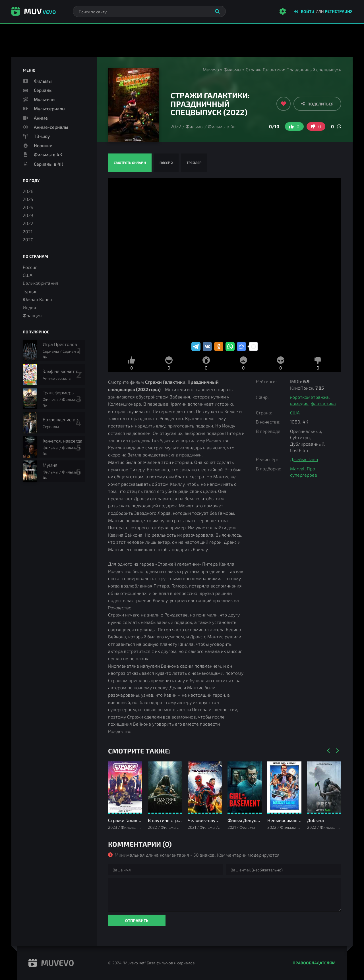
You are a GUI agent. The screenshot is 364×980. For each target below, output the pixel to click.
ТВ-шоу (42, 136)
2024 (28, 207)
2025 (28, 199)
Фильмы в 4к (222, 126)
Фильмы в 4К (48, 154)
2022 (176, 126)
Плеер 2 (166, 163)
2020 (28, 239)
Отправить (137, 920)
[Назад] (328, 751)
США (295, 413)
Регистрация (339, 11)
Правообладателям (314, 963)
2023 (28, 215)
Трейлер (194, 163)
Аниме (41, 118)
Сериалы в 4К (48, 164)
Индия (29, 307)
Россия (30, 267)
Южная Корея (37, 299)
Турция (30, 291)
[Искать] (217, 11)
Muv (34, 11)
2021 (28, 231)
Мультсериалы (50, 108)
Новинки (43, 145)
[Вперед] (337, 751)
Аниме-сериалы (51, 127)
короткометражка (309, 397)
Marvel (297, 469)
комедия (299, 403)
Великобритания (41, 283)
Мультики (44, 99)
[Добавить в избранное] (284, 104)
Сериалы (43, 90)
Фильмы (232, 69)
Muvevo (211, 69)
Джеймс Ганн (304, 459)
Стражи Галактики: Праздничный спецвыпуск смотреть (225, 259)
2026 (28, 191)
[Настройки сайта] (283, 11)
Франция (32, 315)
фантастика (323, 403)
